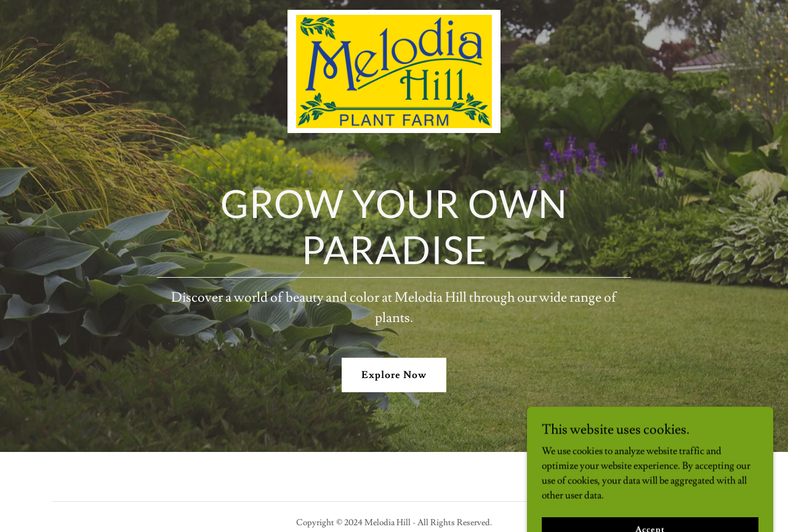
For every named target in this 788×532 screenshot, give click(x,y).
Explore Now (394, 375)
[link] (394, 15)
